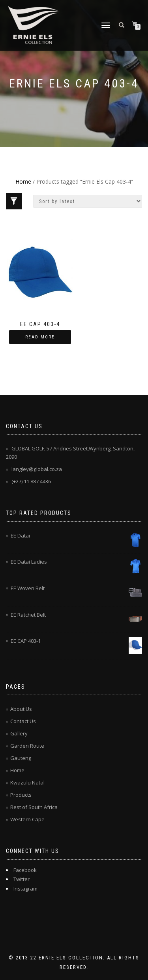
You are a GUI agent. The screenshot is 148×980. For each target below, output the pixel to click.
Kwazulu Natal (27, 782)
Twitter (22, 879)
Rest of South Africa (34, 807)
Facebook (25, 870)
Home (23, 181)
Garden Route (27, 746)
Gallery (19, 733)
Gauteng (21, 758)
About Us (21, 709)
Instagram (25, 889)
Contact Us (23, 721)
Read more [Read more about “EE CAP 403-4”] (40, 337)
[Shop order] (88, 201)
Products (21, 795)
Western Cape (27, 819)
